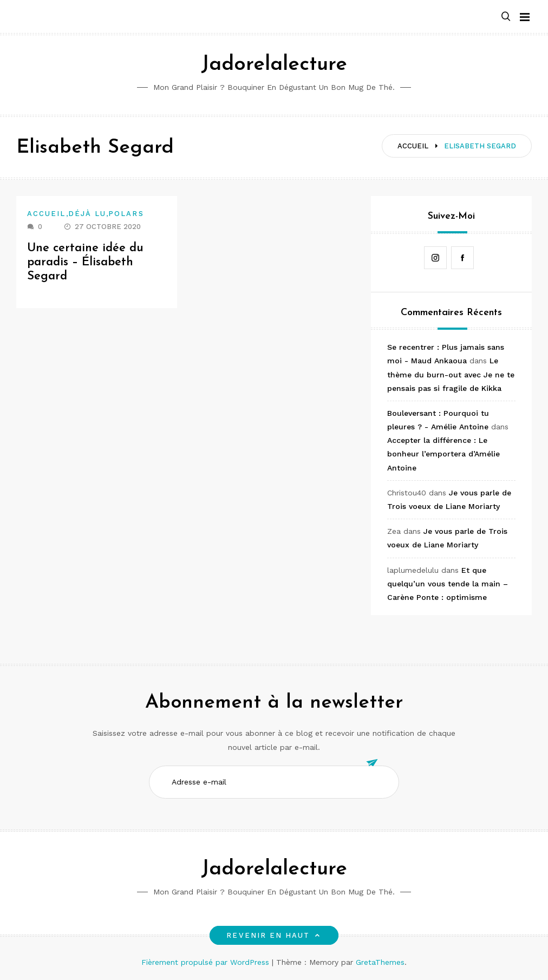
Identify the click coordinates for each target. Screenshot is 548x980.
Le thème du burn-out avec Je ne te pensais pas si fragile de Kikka (451, 374)
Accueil (47, 214)
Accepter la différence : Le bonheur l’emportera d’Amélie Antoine (443, 454)
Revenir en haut (274, 935)
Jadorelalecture (274, 65)
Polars (126, 214)
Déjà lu (87, 214)
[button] (506, 17)
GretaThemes (380, 962)
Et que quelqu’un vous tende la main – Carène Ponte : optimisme (448, 584)
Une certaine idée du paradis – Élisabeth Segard (85, 263)
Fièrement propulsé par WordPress (207, 962)
